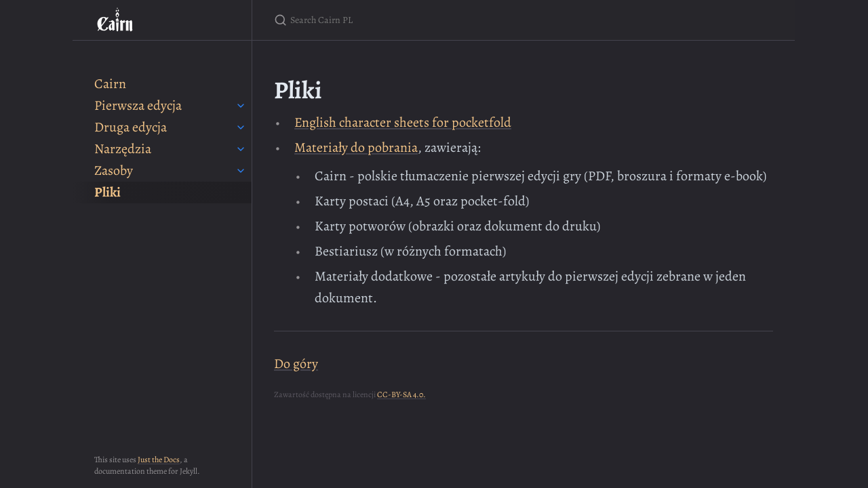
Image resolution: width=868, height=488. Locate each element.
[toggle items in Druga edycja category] (241, 127)
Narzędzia (123, 149)
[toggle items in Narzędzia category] (241, 149)
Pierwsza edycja (138, 105)
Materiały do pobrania (356, 147)
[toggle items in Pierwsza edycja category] (241, 106)
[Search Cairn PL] (434, 20)
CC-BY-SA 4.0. (401, 394)
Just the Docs (159, 460)
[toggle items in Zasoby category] (241, 171)
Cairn (110, 84)
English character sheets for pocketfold (403, 122)
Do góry (296, 364)
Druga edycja (131, 127)
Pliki (107, 192)
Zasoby (114, 170)
